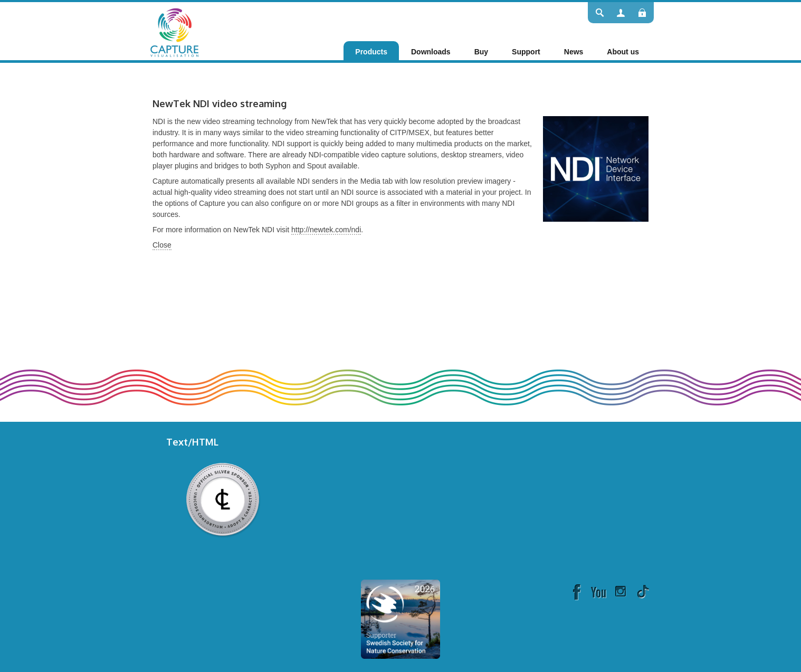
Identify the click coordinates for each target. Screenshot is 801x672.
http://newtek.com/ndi (326, 230)
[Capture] (174, 32)
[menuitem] (371, 52)
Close (162, 245)
